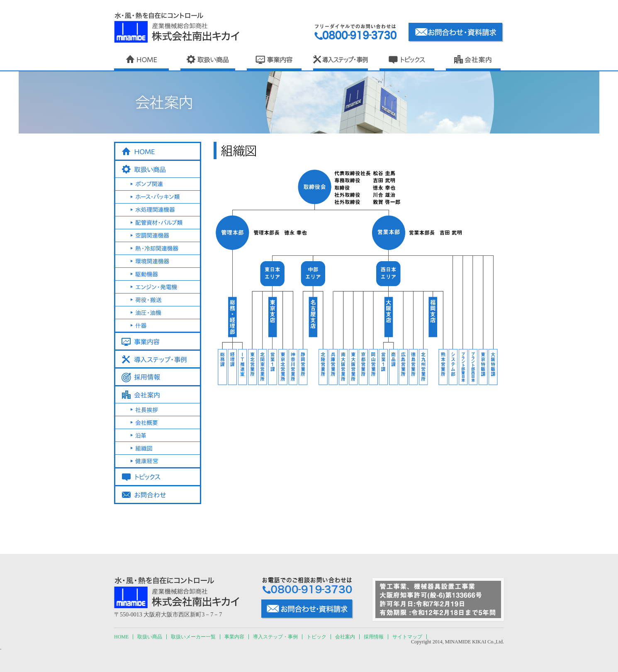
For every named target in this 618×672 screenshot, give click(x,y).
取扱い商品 (150, 637)
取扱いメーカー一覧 (193, 637)
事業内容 (234, 637)
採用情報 (374, 637)
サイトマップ (407, 637)
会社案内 (345, 637)
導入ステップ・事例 (275, 637)
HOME (121, 637)
